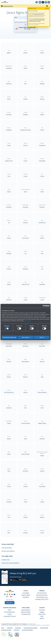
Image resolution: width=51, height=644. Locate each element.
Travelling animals (26, 614)
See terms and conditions (9, 551)
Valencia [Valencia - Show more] (25, 517)
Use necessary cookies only (9, 337)
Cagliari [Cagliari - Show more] (42, 114)
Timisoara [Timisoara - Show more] (9, 502)
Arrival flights (26, 593)
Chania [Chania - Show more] (9, 145)
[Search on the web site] (43, 2)
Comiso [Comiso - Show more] (25, 161)
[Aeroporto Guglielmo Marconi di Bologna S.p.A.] (5, 2)
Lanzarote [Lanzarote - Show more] (9, 300)
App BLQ (42, 618)
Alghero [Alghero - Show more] (9, 53)
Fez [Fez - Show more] (9, 223)
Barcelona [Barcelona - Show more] (9, 84)
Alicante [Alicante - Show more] (25, 53)
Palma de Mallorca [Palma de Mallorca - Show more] (42, 392)
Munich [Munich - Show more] (9, 377)
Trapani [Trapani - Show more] (42, 502)
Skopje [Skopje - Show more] (42, 456)
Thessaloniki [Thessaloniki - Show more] (42, 486)
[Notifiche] (48, 6)
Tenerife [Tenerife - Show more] (25, 486)
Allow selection (25, 337)
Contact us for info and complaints (11, 563)
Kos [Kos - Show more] (42, 269)
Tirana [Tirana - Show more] (25, 502)
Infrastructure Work (8, 6)
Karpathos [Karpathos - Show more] (25, 269)
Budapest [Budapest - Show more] (25, 114)
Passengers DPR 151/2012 (42, 599)
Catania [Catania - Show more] (42, 130)
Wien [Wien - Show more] (9, 533)
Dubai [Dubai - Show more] (25, 192)
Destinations (26, 597)
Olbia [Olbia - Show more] (42, 377)
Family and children (26, 612)
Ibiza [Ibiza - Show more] (42, 253)
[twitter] (10, 594)
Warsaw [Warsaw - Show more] (42, 517)
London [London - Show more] (42, 300)
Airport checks (42, 614)
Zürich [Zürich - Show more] (42, 533)
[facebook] (7, 594)
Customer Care (6, 560)
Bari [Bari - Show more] (25, 84)
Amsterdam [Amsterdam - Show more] (9, 68)
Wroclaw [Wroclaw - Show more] (25, 533)
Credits (3, 628)
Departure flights (26, 595)
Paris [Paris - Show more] (25, 408)
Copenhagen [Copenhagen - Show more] (42, 161)
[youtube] (14, 594)
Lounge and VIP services (10, 616)
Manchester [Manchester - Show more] (9, 346)
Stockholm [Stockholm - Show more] (25, 471)
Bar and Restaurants (10, 612)
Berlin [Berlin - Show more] (9, 99)
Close (47, 9)
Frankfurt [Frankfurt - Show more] (25, 223)
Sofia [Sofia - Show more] (9, 471)
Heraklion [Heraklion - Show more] (9, 253)
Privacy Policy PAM (44, 628)
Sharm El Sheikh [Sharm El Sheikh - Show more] (25, 454)
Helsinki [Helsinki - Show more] (42, 238)
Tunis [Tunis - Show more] (9, 517)
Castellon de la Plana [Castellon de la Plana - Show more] (25, 130)
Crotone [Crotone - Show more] (42, 176)
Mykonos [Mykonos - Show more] (25, 377)
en (12, 597)
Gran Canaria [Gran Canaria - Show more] (25, 238)
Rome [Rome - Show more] (25, 439)
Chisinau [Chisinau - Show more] (25, 145)
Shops (10, 610)
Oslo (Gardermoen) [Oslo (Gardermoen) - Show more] (9, 392)
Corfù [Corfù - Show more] (9, 176)
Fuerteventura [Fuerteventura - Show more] (42, 223)
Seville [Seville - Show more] (9, 454)
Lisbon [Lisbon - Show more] (25, 300)
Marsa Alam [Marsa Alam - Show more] (42, 346)
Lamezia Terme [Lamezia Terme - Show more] (25, 284)
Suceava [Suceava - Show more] (42, 471)
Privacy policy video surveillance (31, 628)
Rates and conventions (42, 595)
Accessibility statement (6, 630)
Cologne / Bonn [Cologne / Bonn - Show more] (9, 161)
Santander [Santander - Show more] (42, 439)
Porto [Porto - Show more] (42, 408)
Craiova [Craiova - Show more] (25, 176)
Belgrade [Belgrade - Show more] (42, 84)
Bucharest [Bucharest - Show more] (9, 114)
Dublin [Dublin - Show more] (42, 192)
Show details (44, 333)
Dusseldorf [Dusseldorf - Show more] (9, 207)
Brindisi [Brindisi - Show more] (25, 99)
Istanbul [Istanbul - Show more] (9, 269)
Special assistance (26, 610)
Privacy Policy (18, 628)
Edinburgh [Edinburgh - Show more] (25, 207)
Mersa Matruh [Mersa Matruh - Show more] (25, 361)
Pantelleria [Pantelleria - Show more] (9, 408)
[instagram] (5, 594)
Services (10, 614)
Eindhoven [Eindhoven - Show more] (42, 207)
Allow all (42, 337)
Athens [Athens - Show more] (25, 68)
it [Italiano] (7, 597)
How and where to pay (42, 597)
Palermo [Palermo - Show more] (25, 392)
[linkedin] (12, 594)
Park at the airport (42, 593)
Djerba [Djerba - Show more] (9, 192)
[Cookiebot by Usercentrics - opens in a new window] (44, 306)
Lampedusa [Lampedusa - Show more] (42, 284)
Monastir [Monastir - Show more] (42, 361)
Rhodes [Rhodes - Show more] (9, 439)
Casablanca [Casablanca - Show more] (9, 130)
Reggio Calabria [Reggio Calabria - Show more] (42, 423)
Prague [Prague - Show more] (9, 423)
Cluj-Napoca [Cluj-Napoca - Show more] (42, 145)
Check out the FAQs (7, 548)
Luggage (42, 612)
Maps (42, 616)
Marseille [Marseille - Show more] (9, 361)
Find (24, 20)
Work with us (17, 630)
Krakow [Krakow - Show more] (9, 284)
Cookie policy (27, 321)
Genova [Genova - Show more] (9, 238)
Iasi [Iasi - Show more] (25, 253)
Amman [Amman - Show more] (42, 53)
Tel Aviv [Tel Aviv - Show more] (9, 486)
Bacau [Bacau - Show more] (42, 68)
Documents (42, 610)
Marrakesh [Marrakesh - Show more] (25, 346)
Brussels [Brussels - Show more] (42, 99)
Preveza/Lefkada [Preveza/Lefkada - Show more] (25, 423)
